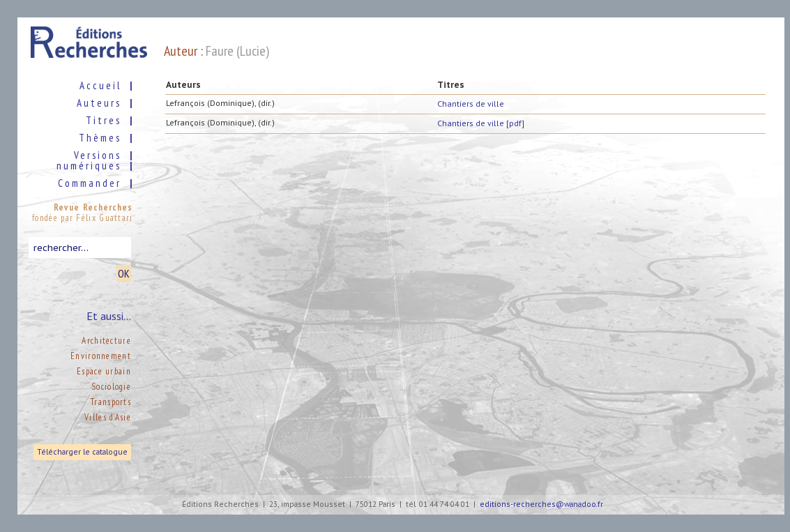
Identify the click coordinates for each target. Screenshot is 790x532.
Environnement (101, 356)
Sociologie (111, 387)
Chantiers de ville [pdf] (481, 123)
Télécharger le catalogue (82, 452)
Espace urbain (104, 371)
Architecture (106, 341)
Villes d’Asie (108, 417)
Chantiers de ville (471, 104)
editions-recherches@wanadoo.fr (541, 504)
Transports (111, 402)
